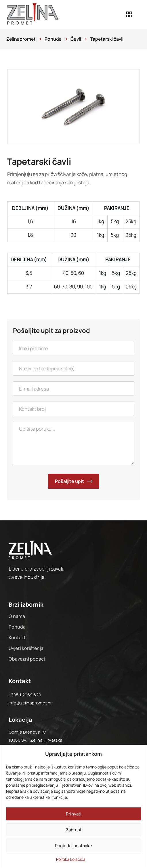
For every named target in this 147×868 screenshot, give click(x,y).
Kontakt (17, 638)
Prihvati (74, 814)
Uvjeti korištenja (26, 648)
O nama (17, 616)
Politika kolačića (71, 859)
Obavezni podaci (27, 659)
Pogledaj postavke (73, 846)
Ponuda (17, 627)
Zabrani (73, 830)
